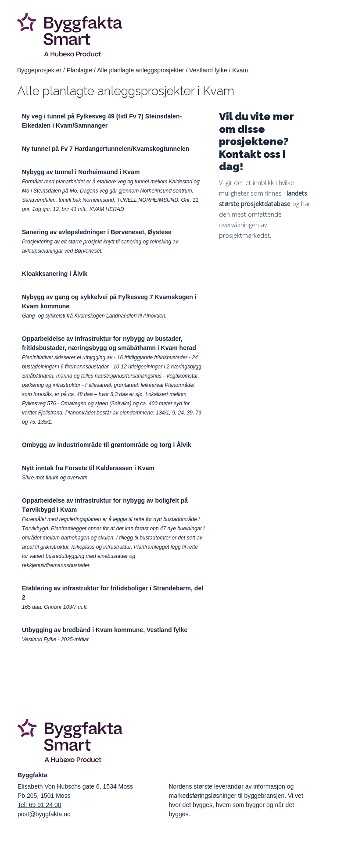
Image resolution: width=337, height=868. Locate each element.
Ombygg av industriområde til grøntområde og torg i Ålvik (107, 445)
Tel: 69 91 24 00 (39, 805)
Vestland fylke (208, 70)
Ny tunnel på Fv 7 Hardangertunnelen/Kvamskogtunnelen (106, 149)
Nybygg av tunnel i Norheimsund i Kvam (81, 172)
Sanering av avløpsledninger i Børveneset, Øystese (97, 232)
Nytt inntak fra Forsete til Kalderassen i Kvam (88, 468)
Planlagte (79, 70)
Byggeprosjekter (39, 70)
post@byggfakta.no (44, 814)
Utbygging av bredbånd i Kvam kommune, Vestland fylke (105, 630)
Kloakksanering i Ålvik (55, 274)
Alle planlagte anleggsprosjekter (140, 70)
